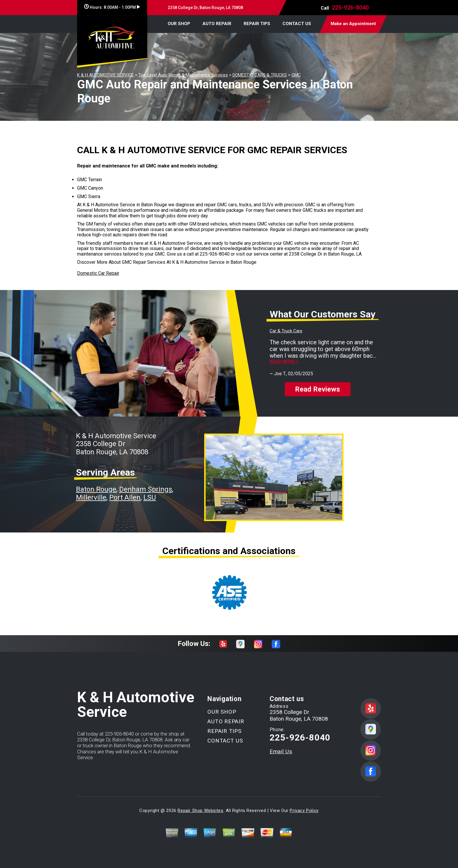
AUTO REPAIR (217, 24)
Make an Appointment (353, 24)
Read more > (284, 362)
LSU (150, 497)
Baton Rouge (96, 489)
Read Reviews (318, 389)
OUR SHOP (179, 24)
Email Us (281, 751)
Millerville (91, 497)
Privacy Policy (304, 811)
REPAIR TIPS (257, 24)
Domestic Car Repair (98, 273)
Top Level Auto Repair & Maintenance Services (183, 75)
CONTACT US (297, 24)
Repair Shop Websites (200, 811)
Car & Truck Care (286, 331)
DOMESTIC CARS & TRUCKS (260, 75)
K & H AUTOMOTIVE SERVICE (105, 75)
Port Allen (125, 497)
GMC (296, 75)
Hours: (112, 7)
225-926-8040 (350, 8)
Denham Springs (146, 489)
